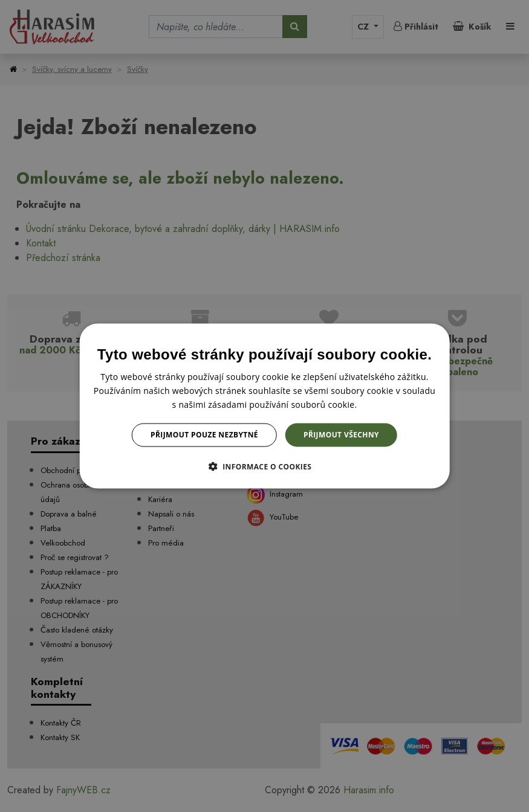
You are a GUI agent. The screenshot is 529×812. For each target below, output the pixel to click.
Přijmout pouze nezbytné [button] (204, 435)
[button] (265, 466)
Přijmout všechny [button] (341, 435)
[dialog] (264, 406)
